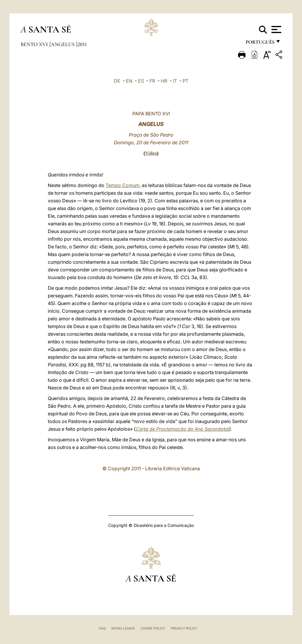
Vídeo (151, 153)
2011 (82, 44)
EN (129, 81)
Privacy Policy (184, 628)
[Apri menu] (276, 30)
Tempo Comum (123, 185)
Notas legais (123, 628)
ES (141, 81)
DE (117, 81)
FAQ (102, 628)
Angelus (63, 44)
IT (175, 81)
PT (186, 81)
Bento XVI (35, 44)
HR (164, 81)
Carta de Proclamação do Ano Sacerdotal (182, 429)
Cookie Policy (153, 628)
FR (152, 81)
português (260, 44)
